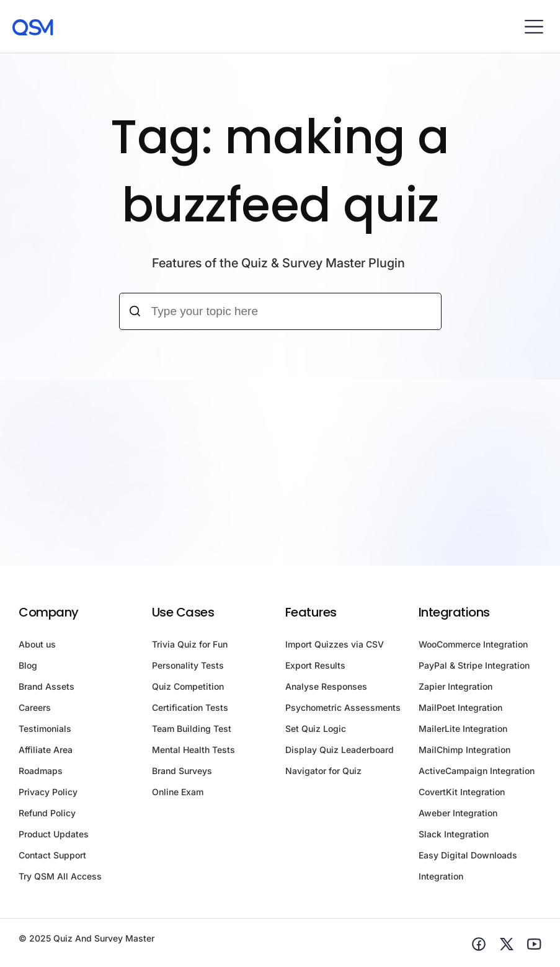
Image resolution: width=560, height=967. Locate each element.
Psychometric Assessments (343, 707)
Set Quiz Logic (316, 729)
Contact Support (52, 855)
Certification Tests (190, 707)
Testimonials (45, 729)
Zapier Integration (456, 686)
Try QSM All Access (60, 876)
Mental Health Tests (193, 750)
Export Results (315, 665)
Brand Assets (47, 686)
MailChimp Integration (464, 750)
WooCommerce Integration (473, 644)
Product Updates (54, 834)
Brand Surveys (182, 771)
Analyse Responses (326, 686)
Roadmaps (41, 771)
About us (37, 644)
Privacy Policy (48, 792)
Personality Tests (188, 665)
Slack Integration (454, 834)
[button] (534, 26)
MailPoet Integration (460, 707)
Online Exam (178, 792)
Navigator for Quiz (323, 771)
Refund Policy (47, 813)
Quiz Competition (188, 686)
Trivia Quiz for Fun (190, 644)
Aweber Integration (458, 813)
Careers (35, 707)
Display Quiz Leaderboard (340, 750)
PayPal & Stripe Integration (474, 665)
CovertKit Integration (462, 792)
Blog (28, 665)
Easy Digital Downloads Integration (468, 866)
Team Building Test (192, 729)
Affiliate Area (46, 750)
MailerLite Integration (463, 729)
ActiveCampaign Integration (477, 771)
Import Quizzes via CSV (335, 644)
